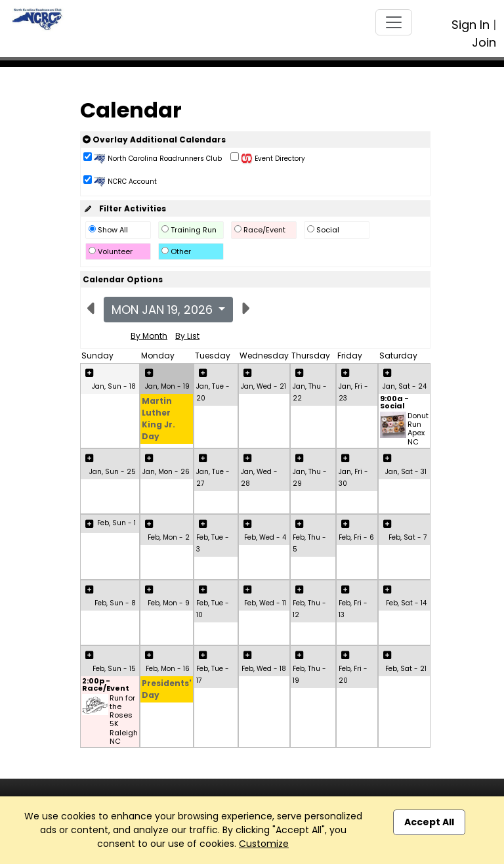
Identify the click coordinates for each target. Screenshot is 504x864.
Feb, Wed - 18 (264, 669)
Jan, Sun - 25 (113, 472)
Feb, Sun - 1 (116, 523)
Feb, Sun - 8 (115, 603)
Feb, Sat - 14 (406, 603)
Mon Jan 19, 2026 (164, 310)
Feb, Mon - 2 (169, 537)
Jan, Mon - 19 (167, 386)
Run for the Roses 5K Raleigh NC (124, 720)
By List (187, 336)
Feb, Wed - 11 (265, 603)
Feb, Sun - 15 (114, 669)
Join (484, 42)
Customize (264, 844)
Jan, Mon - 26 (166, 472)
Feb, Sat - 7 (408, 537)
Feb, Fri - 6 (356, 537)
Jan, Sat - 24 (405, 386)
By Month (149, 336)
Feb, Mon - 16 (168, 669)
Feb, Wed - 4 (265, 537)
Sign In (471, 25)
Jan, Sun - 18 (114, 386)
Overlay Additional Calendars (154, 140)
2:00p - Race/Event (106, 685)
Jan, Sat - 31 (406, 472)
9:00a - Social (394, 403)
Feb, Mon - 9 (169, 603)
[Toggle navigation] (394, 22)
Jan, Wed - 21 (263, 386)
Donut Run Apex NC (418, 429)
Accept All (429, 822)
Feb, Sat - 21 (406, 669)
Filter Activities (124, 208)
